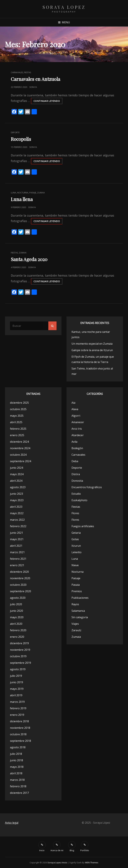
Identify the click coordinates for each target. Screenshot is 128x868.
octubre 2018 (18, 734)
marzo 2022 (17, 520)
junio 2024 (16, 468)
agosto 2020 (18, 598)
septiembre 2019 (20, 663)
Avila (74, 442)
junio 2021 (16, 533)
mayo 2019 (17, 689)
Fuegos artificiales (83, 526)
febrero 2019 (18, 708)
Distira (76, 474)
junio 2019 (16, 682)
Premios (77, 591)
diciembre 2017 (19, 793)
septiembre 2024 (20, 461)
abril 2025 (16, 422)
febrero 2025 (18, 429)
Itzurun (76, 546)
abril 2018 (16, 773)
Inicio (65, 862)
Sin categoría (80, 617)
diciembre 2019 (19, 643)
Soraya (33, 87)
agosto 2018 (18, 747)
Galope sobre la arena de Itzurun (92, 350)
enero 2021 (17, 565)
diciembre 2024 (19, 442)
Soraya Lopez (64, 7)
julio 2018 (16, 754)
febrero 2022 (18, 526)
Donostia (77, 481)
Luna (13, 193)
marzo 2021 (17, 552)
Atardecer (78, 435)
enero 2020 (17, 637)
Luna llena (22, 199)
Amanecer (78, 422)
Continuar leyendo (48, 102)
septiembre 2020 (20, 591)
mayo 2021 (17, 539)
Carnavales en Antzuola (35, 79)
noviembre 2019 (20, 650)
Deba (75, 461)
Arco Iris (77, 429)
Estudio (76, 494)
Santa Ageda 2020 (29, 259)
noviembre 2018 (20, 728)
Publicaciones (80, 598)
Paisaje (33, 193)
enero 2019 (17, 715)
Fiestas (27, 72)
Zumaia (41, 193)
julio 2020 (16, 604)
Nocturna (23, 193)
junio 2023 (16, 494)
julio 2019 (16, 676)
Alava (75, 409)
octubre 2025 (18, 409)
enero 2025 (17, 435)
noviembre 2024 (20, 448)
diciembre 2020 (19, 572)
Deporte (15, 132)
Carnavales (17, 72)
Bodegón (77, 448)
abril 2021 (16, 546)
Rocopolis (21, 139)
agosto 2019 (18, 669)
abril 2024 (16, 481)
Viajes (75, 624)
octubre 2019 (18, 656)
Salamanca (78, 611)
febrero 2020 (18, 630)
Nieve (75, 565)
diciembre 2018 (19, 721)
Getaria (76, 533)
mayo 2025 (17, 416)
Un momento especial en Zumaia (92, 344)
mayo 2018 (17, 767)
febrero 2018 (18, 786)
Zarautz (76, 630)
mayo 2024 (17, 474)
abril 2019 (16, 695)
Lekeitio (76, 552)
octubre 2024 (18, 455)
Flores (75, 513)
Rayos (75, 604)
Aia (73, 403)
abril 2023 (16, 507)
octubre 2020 (18, 585)
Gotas (75, 539)
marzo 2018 (17, 780)
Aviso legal (12, 823)
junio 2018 (16, 760)
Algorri (76, 416)
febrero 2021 (18, 559)
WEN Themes (92, 862)
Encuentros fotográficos (87, 487)
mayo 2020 (17, 617)
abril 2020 (16, 624)
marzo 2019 (17, 702)
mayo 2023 (17, 500)
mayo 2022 (17, 513)
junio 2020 (16, 611)
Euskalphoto (79, 500)
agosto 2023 (18, 487)
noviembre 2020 (20, 578)
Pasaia (76, 585)
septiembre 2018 (20, 741)
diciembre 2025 (19, 403)
